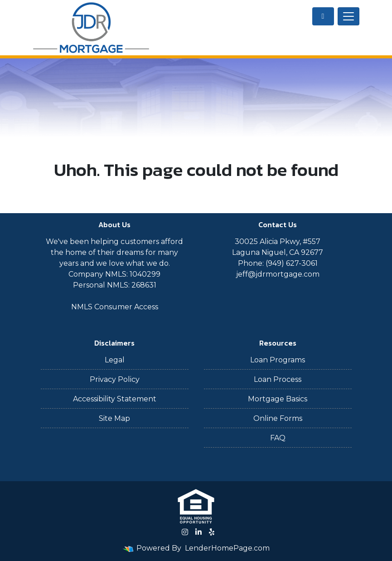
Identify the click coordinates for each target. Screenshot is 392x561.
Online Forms (278, 418)
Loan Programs (278, 360)
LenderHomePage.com (227, 548)
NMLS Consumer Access (115, 307)
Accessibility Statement (115, 399)
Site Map (114, 418)
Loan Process (278, 379)
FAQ (278, 438)
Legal (115, 360)
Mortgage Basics (278, 399)
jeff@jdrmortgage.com (278, 274)
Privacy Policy (115, 379)
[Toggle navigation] (348, 16)
